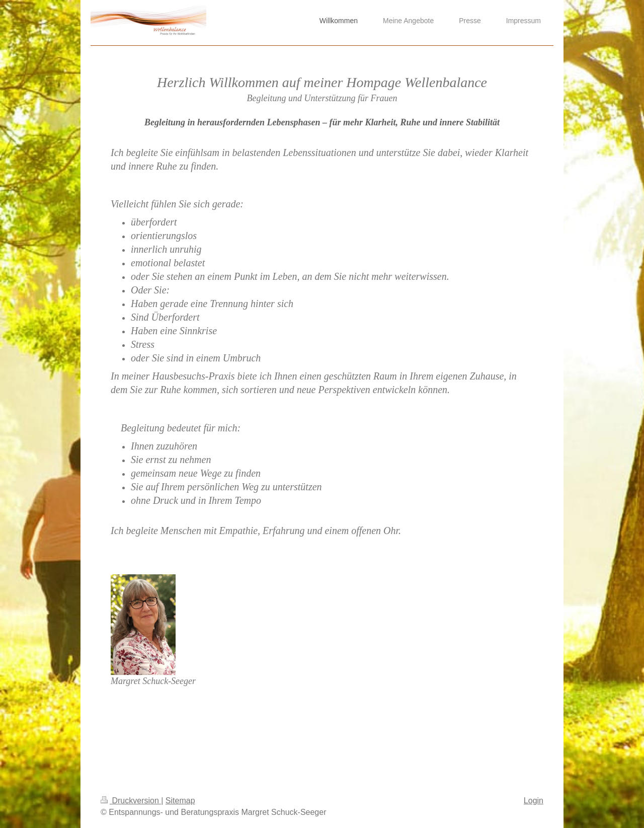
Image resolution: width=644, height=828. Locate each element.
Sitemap (180, 801)
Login (534, 801)
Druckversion (131, 801)
